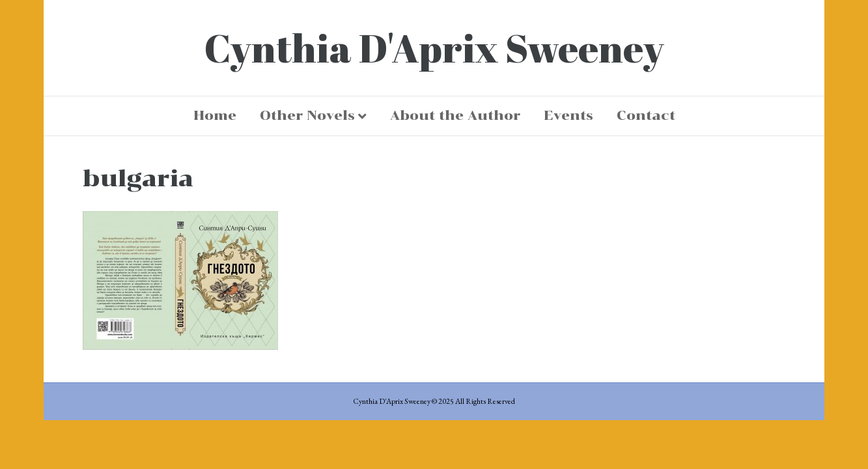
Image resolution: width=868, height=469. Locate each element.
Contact (646, 115)
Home (215, 115)
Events (568, 115)
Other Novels (307, 115)
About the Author (455, 115)
